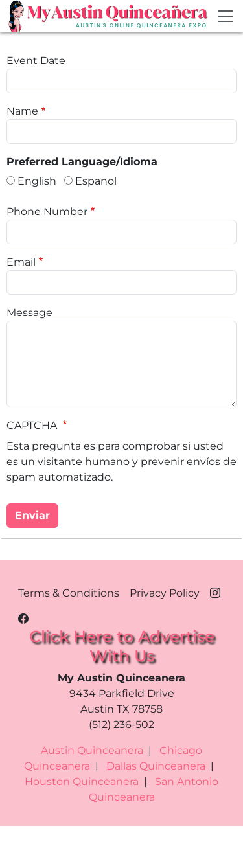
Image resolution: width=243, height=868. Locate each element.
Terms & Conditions (69, 593)
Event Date (36, 61)
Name (22, 111)
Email (21, 262)
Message (29, 313)
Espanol (96, 181)
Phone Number (47, 211)
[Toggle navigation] (226, 16)
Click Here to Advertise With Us (122, 645)
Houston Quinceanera (82, 782)
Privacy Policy (165, 593)
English (37, 181)
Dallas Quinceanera (156, 766)
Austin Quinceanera (92, 750)
